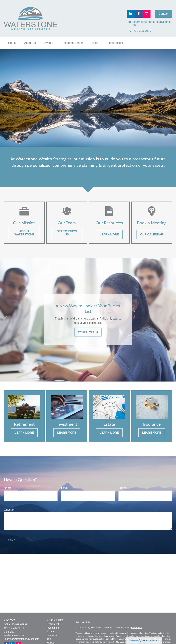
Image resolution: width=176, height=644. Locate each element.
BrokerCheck (137, 628)
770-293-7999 (19, 624)
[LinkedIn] (131, 14)
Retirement (53, 624)
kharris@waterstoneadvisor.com (22, 639)
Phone (123, 488)
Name (8, 488)
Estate (50, 631)
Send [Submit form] (12, 540)
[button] (12, 43)
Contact (164, 14)
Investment (53, 628)
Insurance (52, 635)
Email (65, 488)
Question (10, 510)
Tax (49, 639)
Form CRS (86, 622)
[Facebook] (139, 14)
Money (51, 643)
